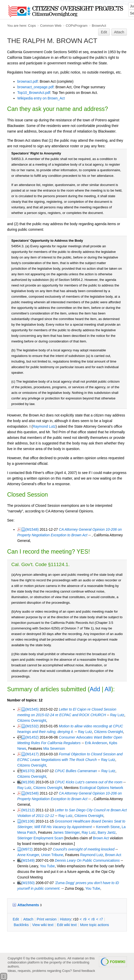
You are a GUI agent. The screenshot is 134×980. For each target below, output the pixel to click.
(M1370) (28, 771)
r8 (93, 919)
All (108, 689)
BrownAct (99, 26)
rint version (47, 919)
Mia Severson (54, 748)
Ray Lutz (117, 715)
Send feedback (84, 971)
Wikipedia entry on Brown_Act (41, 98)
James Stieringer (66, 832)
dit (16, 919)
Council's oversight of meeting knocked (84, 849)
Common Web (51, 26)
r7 (101, 919)
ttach (28, 919)
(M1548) (32, 529)
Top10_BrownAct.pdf (34, 93)
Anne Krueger (28, 855)
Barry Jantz (107, 832)
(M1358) (28, 782)
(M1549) (28, 860)
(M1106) (28, 821)
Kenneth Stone (108, 827)
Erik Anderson (96, 743)
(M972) (27, 849)
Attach (119, 32)
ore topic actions (95, 925)
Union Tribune (52, 855)
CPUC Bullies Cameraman (76, 771)
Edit (104, 32)
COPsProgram (77, 26)
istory (66, 919)
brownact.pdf (27, 81)
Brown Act (101, 838)
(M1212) (28, 810)
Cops (32, 26)
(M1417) (32, 754)
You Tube (47, 866)
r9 (85, 919)
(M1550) (28, 883)
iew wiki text (43, 925)
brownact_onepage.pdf (35, 87)
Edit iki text (67, 925)
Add (95, 689)
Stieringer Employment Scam (40, 838)
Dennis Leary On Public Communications (87, 860)
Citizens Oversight (32, 720)
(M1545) (32, 709)
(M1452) (32, 737)
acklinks (21, 925)
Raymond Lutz (44, 426)
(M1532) (32, 726)
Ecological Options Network (101, 788)
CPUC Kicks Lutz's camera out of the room (89, 782)
